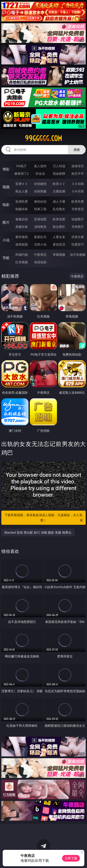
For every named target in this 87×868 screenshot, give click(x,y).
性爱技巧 (78, 244)
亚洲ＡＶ (22, 184)
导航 (6, 258)
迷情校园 (22, 244)
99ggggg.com (43, 138)
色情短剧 (40, 262)
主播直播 (59, 191)
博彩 (6, 169)
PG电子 (21, 166)
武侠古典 (78, 237)
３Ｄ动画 (78, 184)
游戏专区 (78, 166)
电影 (6, 205)
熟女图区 (59, 227)
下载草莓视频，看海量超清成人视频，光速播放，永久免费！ (44, 518)
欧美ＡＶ (59, 184)
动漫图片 (78, 219)
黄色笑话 (59, 244)
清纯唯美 (40, 227)
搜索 (77, 150)
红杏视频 (22, 262)
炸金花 (40, 173)
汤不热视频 (78, 255)
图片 (6, 222)
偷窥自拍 (22, 219)
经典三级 (40, 209)
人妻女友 (59, 237)
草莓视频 (59, 255)
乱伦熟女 (59, 209)
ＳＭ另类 (78, 191)
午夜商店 (40, 255)
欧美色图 (59, 219)
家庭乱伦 (40, 237)
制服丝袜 (22, 209)
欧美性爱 (78, 201)
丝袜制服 (40, 191)
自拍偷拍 (40, 184)
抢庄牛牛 (78, 173)
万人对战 (59, 166)
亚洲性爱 (22, 201)
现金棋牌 (59, 173)
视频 (6, 187)
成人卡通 (59, 201)
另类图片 (78, 227)
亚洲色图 (40, 219)
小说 (6, 240)
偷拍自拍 (40, 201)
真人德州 (40, 166)
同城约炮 (22, 255)
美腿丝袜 (22, 227)
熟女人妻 (22, 191)
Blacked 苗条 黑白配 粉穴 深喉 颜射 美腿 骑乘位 (38, 532)
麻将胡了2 (22, 173)
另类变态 (78, 209)
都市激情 (22, 237)
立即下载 (71, 858)
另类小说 (40, 244)
